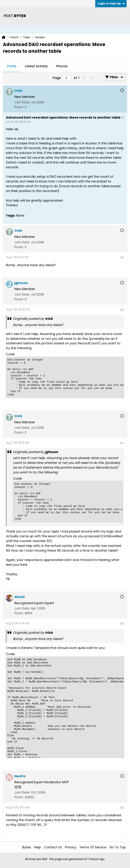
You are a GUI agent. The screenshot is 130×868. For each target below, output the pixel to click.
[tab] (12, 66)
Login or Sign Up (111, 3)
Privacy (71, 847)
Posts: (19, 107)
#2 (122, 258)
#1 (122, 118)
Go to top (117, 847)
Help (38, 847)
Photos (62, 66)
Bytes (27, 847)
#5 (122, 624)
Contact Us (53, 847)
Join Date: (22, 102)
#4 (122, 443)
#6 (122, 808)
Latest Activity (36, 66)
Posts (12, 66)
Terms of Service (93, 847)
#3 (122, 310)
